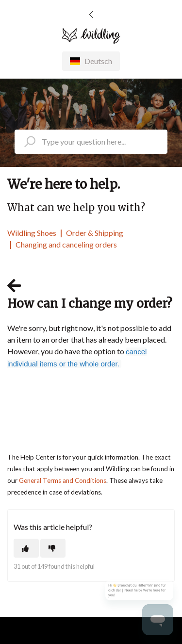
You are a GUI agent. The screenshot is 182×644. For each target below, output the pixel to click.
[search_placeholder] (91, 142)
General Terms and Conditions (63, 480)
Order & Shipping (95, 233)
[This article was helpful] (26, 548)
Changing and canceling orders (66, 244)
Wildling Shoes (32, 233)
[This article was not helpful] (53, 548)
